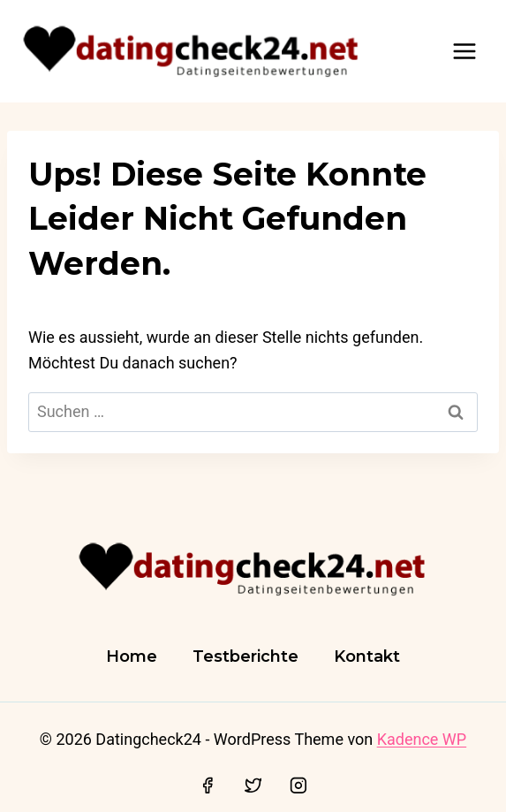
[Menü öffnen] (464, 51)
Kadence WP (422, 739)
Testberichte (245, 656)
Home (132, 656)
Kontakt (367, 656)
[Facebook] (208, 785)
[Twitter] (253, 785)
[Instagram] (298, 785)
